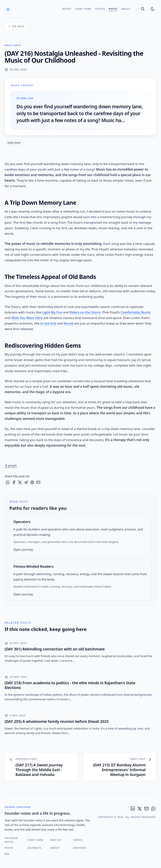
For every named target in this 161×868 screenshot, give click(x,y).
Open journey (23, 550)
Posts (113, 9)
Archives (80, 848)
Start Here (83, 9)
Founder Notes (11, 840)
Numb (69, 323)
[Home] (8, 9)
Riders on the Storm (85, 312)
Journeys (34, 848)
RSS (7, 854)
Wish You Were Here (27, 318)
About (126, 9)
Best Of (56, 840)
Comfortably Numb (136, 312)
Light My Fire (52, 312)
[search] (143, 9)
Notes (67, 9)
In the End (48, 323)
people (11, 465)
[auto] (153, 9)
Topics (100, 9)
